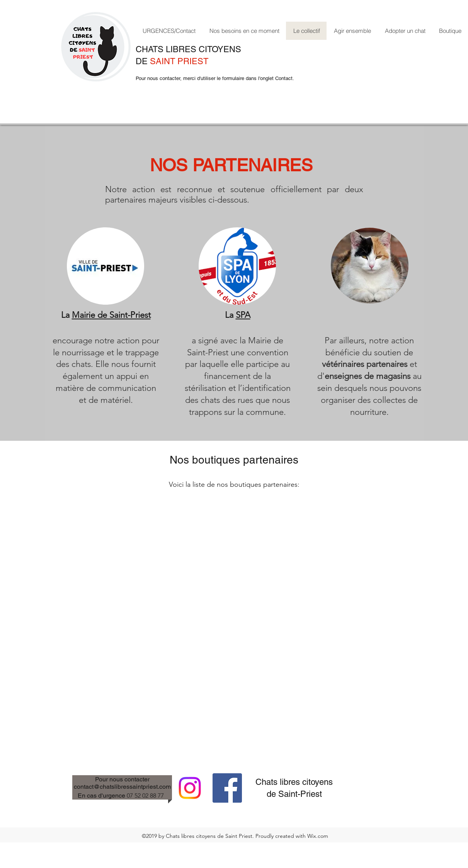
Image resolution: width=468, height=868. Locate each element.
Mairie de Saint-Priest (111, 315)
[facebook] (227, 788)
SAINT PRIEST (179, 61)
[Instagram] (190, 788)
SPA (243, 315)
